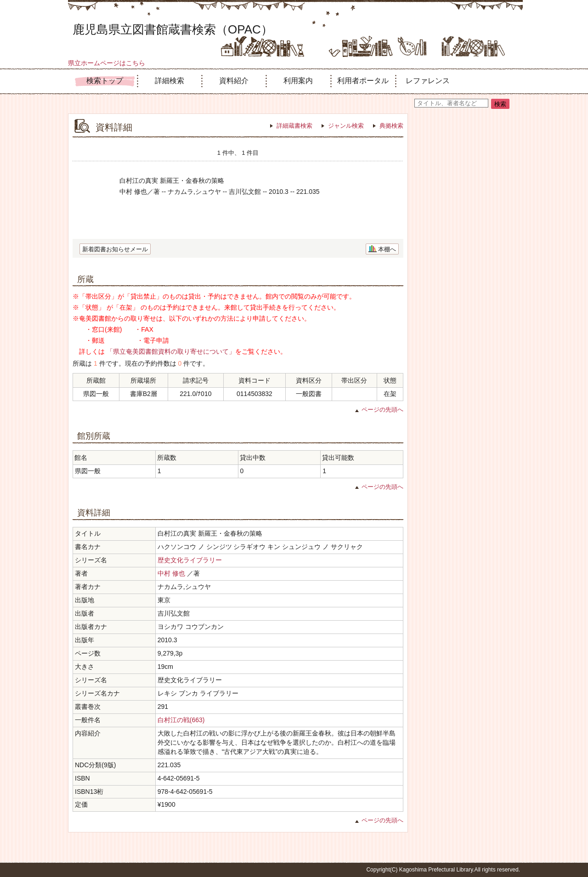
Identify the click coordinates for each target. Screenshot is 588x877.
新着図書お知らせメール (115, 249)
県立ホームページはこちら (107, 63)
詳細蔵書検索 (294, 126)
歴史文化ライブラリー (190, 560)
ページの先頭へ (382, 410)
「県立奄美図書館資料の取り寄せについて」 (171, 351)
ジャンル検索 (346, 126)
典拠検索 (391, 126)
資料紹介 (234, 81)
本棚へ (387, 249)
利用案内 (298, 81)
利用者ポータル (363, 81)
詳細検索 (170, 81)
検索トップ (105, 81)
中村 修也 (171, 573)
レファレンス (428, 81)
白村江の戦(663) (181, 720)
